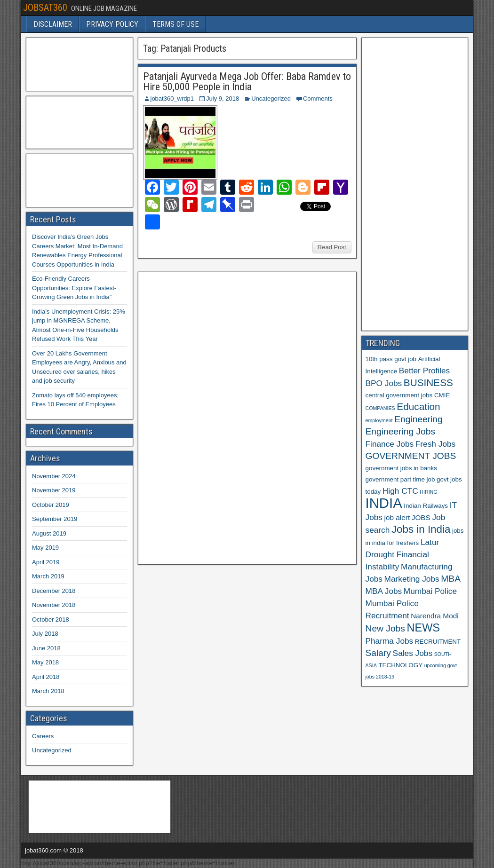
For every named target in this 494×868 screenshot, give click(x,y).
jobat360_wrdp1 (172, 99)
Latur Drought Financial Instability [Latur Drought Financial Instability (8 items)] (402, 554)
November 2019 (54, 490)
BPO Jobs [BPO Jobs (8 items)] (384, 383)
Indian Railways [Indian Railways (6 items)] (426, 506)
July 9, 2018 (223, 99)
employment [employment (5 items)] (379, 420)
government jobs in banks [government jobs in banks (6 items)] (401, 468)
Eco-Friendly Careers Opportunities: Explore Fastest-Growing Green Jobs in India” (74, 288)
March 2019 (48, 576)
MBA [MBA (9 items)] (451, 579)
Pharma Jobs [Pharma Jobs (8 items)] (390, 641)
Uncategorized (271, 99)
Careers (43, 736)
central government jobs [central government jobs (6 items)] (399, 395)
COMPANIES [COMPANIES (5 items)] (380, 408)
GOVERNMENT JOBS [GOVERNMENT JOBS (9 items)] (411, 456)
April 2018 (46, 677)
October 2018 (51, 619)
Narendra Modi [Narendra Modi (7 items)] (434, 616)
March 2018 (48, 691)
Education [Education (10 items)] (418, 406)
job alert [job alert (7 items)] (397, 517)
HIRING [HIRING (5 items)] (428, 492)
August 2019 (49, 533)
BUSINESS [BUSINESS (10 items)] (428, 383)
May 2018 (45, 662)
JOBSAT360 (45, 8)
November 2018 (54, 605)
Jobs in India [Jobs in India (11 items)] (421, 529)
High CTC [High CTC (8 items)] (400, 491)
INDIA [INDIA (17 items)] (384, 503)
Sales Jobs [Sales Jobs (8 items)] (413, 653)
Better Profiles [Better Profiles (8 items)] (424, 371)
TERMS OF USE (175, 24)
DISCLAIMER (53, 24)
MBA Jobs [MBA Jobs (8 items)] (384, 591)
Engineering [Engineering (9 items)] (418, 419)
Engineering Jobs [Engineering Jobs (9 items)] (401, 431)
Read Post (332, 247)
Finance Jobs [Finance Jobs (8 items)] (390, 444)
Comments (318, 99)
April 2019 (46, 562)
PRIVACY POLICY (112, 24)
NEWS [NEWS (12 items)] (424, 628)
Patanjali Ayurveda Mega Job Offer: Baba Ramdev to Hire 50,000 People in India (247, 82)
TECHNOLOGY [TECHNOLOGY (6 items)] (400, 665)
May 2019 (45, 548)
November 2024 (54, 476)
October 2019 (51, 505)
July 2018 (45, 634)
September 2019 (55, 519)
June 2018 (46, 648)
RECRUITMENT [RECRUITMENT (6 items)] (438, 642)
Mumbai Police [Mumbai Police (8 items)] (430, 591)
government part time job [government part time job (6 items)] (400, 479)
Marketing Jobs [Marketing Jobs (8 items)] (412, 579)
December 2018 (54, 591)
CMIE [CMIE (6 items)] (442, 395)
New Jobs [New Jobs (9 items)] (385, 628)
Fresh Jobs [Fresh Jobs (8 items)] (435, 444)
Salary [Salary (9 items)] (378, 653)
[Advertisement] (213, 417)
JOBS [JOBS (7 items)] (421, 517)
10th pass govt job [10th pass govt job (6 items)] (391, 359)
